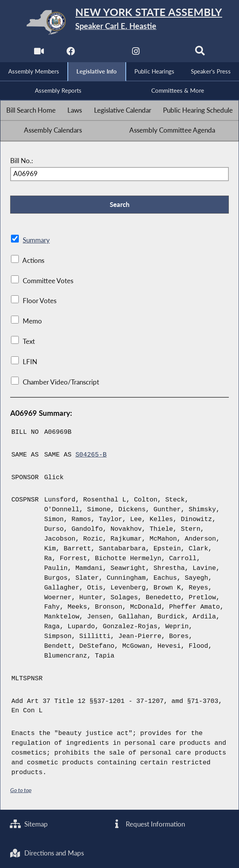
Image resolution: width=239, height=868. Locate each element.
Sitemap (29, 824)
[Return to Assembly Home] (120, 22)
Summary (36, 240)
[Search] (200, 53)
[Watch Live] (39, 53)
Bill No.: (22, 161)
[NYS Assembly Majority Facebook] (71, 53)
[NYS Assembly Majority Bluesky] (168, 53)
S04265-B (91, 455)
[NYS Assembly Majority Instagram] (136, 53)
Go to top (21, 790)
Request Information (148, 824)
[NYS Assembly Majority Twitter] (103, 53)
